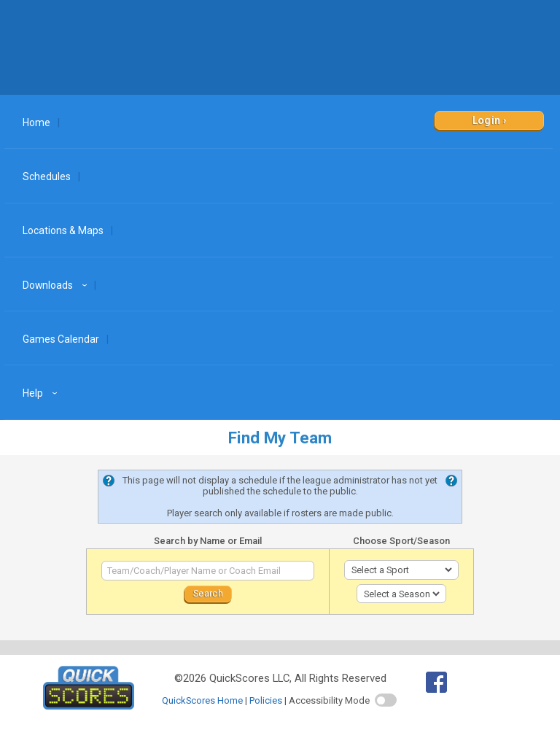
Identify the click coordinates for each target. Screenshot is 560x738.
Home (36, 123)
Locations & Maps (63, 230)
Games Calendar (61, 339)
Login (487, 120)
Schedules (47, 176)
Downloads (57, 285)
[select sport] (401, 570)
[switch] (386, 700)
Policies (266, 700)
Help (42, 393)
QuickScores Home (202, 700)
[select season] (401, 594)
